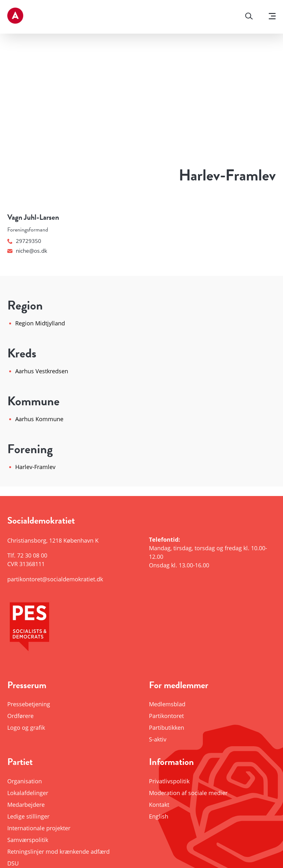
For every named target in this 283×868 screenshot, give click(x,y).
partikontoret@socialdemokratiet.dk (55, 579)
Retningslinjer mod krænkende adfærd (58, 852)
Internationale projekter (39, 828)
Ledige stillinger (28, 816)
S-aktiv (158, 739)
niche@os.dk (27, 251)
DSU (13, 863)
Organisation (25, 781)
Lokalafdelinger (28, 793)
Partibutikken (167, 728)
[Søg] (249, 17)
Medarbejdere (26, 805)
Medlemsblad (167, 704)
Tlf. (27, 555)
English (159, 816)
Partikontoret (166, 716)
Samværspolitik (28, 840)
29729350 (24, 241)
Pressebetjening (29, 704)
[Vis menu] (272, 17)
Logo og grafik (26, 728)
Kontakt (159, 805)
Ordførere (20, 716)
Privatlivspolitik (169, 781)
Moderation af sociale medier (188, 793)
